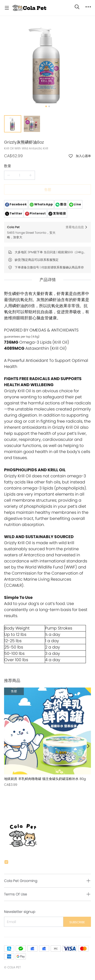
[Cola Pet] (29, 8)
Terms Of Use (16, 894)
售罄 (48, 190)
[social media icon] (6, 863)
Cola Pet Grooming (21, 881)
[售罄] (48, 737)
